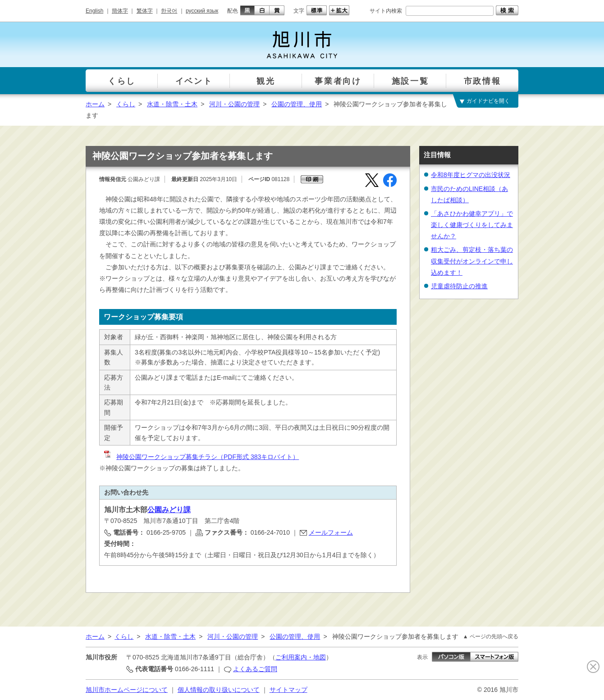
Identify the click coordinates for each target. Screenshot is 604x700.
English (94, 11)
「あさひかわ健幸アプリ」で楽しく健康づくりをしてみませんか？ (472, 225)
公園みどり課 (169, 510)
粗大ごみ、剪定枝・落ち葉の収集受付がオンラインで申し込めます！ (472, 261)
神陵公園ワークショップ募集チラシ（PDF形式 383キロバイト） (201, 457)
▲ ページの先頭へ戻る (491, 636)
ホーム (95, 104)
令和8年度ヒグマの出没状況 (471, 175)
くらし (126, 104)
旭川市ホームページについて (127, 690)
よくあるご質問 (255, 669)
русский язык (202, 11)
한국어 (169, 11)
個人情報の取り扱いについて (219, 690)
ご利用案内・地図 (301, 657)
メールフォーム (331, 532)
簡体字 (120, 11)
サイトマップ (288, 690)
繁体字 (145, 11)
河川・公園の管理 (234, 104)
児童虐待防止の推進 (459, 286)
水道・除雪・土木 (172, 104)
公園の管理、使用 (297, 104)
